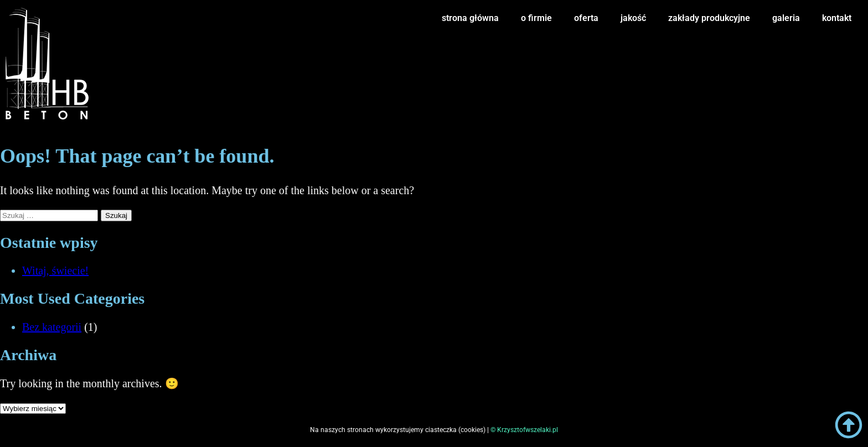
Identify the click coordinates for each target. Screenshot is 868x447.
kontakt (837, 18)
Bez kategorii (52, 327)
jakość (633, 18)
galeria (786, 18)
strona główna (470, 18)
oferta (586, 18)
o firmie (536, 18)
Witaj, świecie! (55, 271)
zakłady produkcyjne (709, 18)
